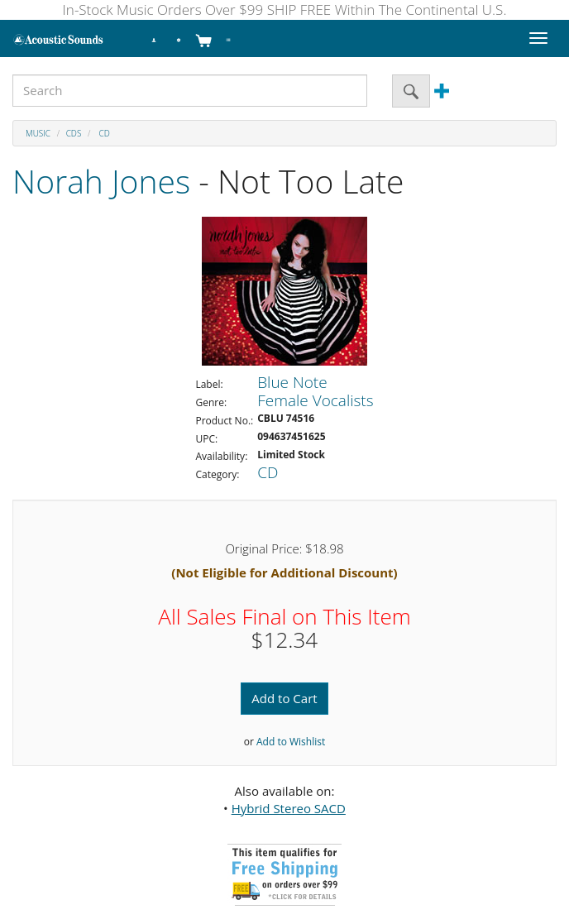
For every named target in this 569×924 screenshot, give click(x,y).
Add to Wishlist (291, 742)
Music (38, 133)
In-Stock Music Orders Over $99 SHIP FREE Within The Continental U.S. (285, 10)
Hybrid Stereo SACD (289, 808)
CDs (74, 133)
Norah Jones (101, 181)
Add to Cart (284, 698)
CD (103, 133)
